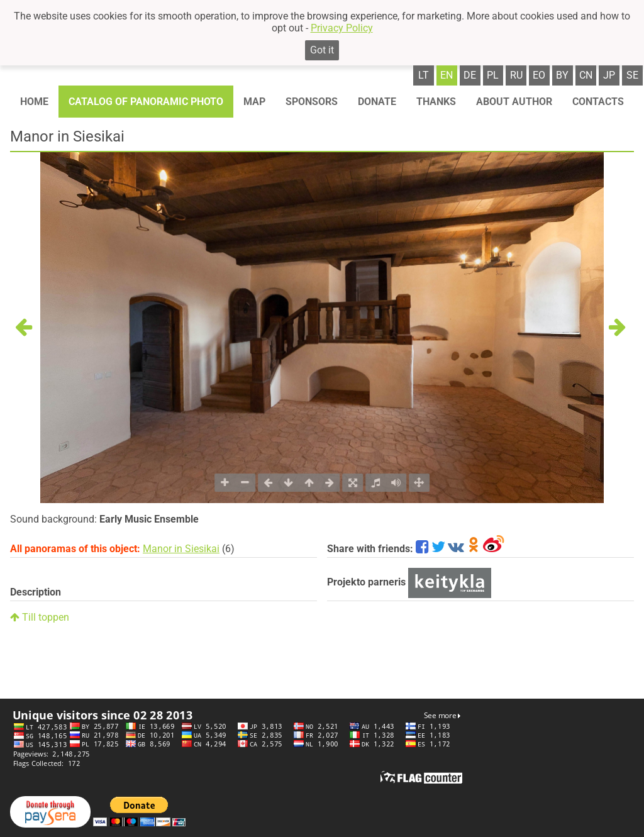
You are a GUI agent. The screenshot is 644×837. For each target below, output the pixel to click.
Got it (322, 50)
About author (514, 102)
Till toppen (40, 617)
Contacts (598, 102)
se (632, 75)
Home (34, 102)
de (470, 75)
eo (539, 75)
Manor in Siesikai (181, 549)
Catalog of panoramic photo (146, 102)
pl (493, 75)
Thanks (436, 102)
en (447, 75)
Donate (377, 102)
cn (586, 75)
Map (254, 102)
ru (516, 75)
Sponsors (312, 102)
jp (609, 75)
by (562, 75)
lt (424, 75)
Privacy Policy (342, 28)
